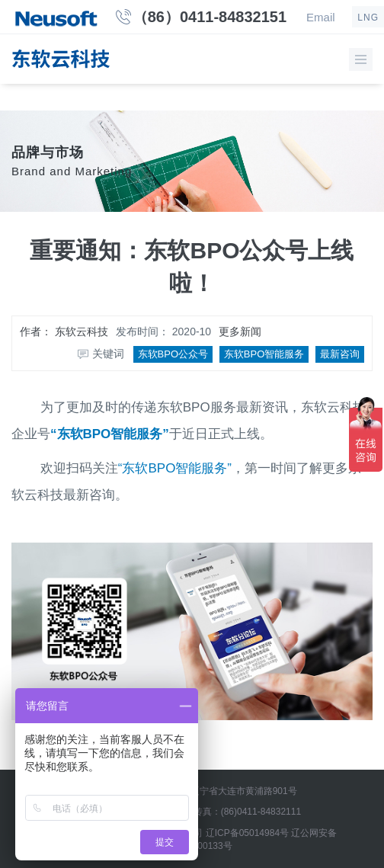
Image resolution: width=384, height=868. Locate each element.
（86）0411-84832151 (210, 17)
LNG (368, 18)
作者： (64, 332)
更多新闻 (240, 332)
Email (321, 17)
